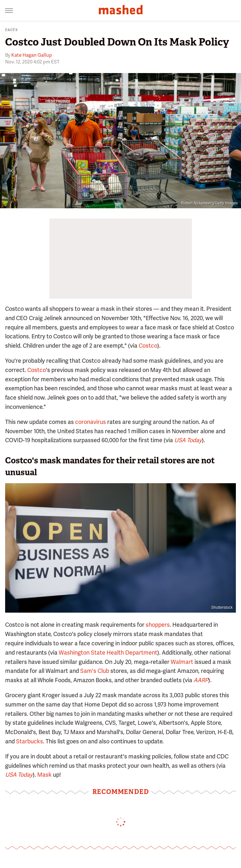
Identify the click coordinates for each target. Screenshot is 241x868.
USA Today (188, 440)
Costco (148, 346)
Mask (44, 775)
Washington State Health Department (108, 653)
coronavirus (90, 422)
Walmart (182, 662)
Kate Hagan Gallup (32, 55)
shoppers (158, 625)
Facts (12, 30)
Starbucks (30, 741)
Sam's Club (95, 671)
